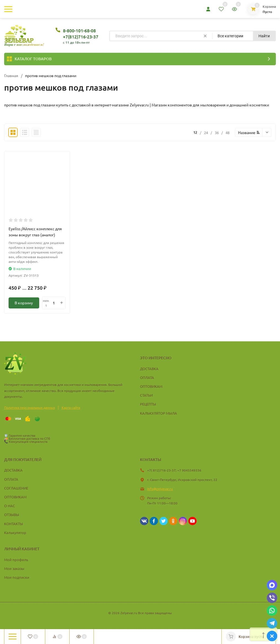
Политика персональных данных (30, 407)
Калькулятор (15, 532)
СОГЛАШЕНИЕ (16, 488)
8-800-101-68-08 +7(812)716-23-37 (81, 33)
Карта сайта (71, 407)
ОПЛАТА (147, 377)
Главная (11, 75)
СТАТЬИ (146, 395)
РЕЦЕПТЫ (148, 404)
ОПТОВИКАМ (151, 386)
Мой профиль (16, 560)
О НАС (10, 506)
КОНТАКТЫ (14, 524)
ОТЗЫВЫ (12, 515)
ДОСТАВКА (149, 369)
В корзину (24, 303)
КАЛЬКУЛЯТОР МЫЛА (159, 413)
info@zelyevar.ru (160, 489)
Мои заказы (14, 568)
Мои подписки (17, 577)
